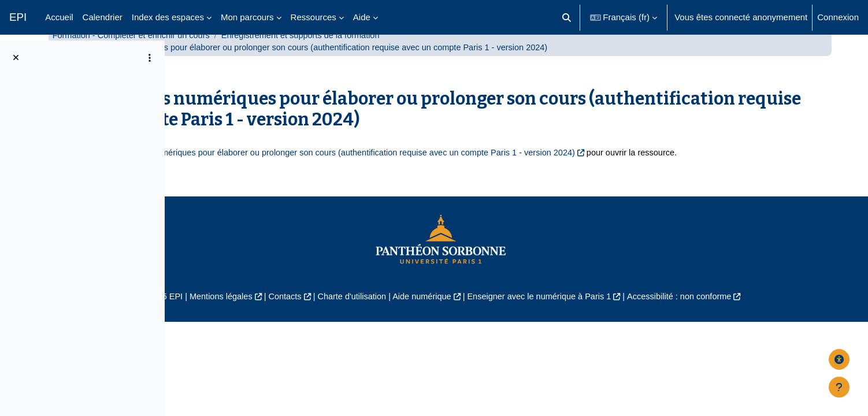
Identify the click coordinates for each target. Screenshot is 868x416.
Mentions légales (293, 338)
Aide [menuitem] (362, 17)
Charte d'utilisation (430, 338)
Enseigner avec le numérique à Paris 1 (624, 338)
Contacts (360, 338)
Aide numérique (502, 338)
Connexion (838, 17)
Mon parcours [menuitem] (247, 17)
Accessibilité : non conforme (769, 338)
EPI (18, 17)
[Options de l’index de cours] (150, 58)
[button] (567, 17)
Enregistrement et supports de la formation (470, 62)
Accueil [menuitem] (59, 17)
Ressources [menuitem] (314, 17)
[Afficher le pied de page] (839, 387)
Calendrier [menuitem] (103, 17)
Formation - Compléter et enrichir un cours (295, 62)
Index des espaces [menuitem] (168, 17)
